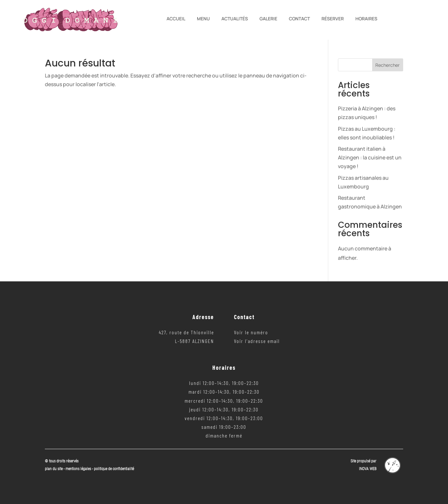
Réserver (333, 19)
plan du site (54, 469)
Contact (299, 19)
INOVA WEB (368, 469)
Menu (203, 19)
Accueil (176, 19)
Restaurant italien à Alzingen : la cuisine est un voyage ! (370, 157)
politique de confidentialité (114, 469)
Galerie (268, 19)
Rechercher (387, 65)
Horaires (366, 19)
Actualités (235, 19)
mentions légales (79, 469)
